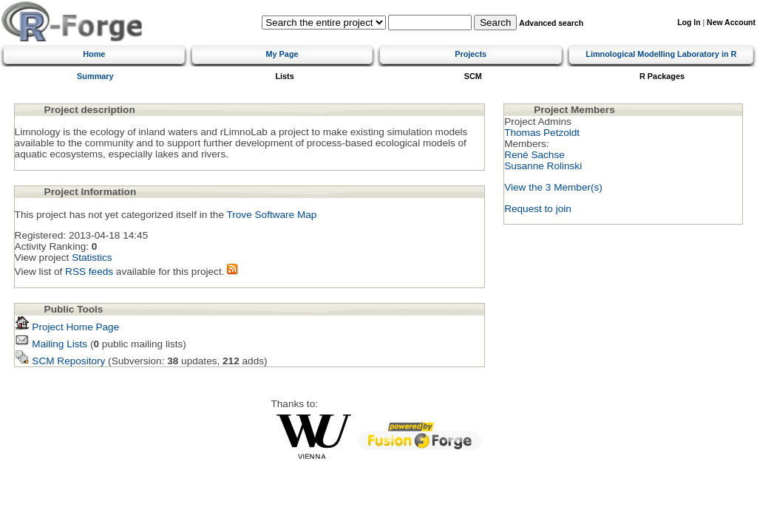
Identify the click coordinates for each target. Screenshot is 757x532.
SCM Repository (60, 361)
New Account (731, 23)
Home (94, 54)
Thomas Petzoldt (542, 133)
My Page (282, 54)
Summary (95, 76)
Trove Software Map (271, 215)
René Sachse (534, 155)
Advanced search (551, 23)
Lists (284, 76)
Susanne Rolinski (543, 166)
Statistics (92, 258)
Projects (471, 54)
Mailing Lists (51, 344)
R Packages (662, 76)
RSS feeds (89, 272)
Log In (689, 23)
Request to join (538, 209)
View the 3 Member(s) (553, 187)
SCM (473, 76)
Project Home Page (67, 327)
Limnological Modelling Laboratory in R (661, 54)
